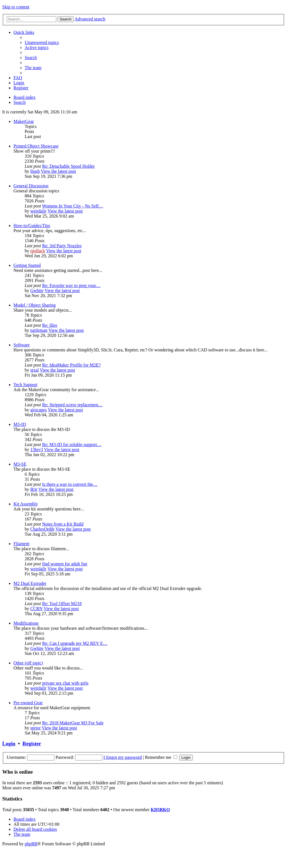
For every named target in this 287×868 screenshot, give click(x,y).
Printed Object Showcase (36, 146)
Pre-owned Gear (28, 703)
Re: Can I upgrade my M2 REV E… (75, 643)
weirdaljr (38, 211)
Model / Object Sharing (35, 305)
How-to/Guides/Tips (32, 226)
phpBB (31, 844)
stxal (34, 370)
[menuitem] (42, 42)
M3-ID (20, 424)
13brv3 (37, 450)
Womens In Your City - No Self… (73, 206)
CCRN (36, 609)
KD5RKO (160, 810)
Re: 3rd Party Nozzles (62, 246)
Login (9, 744)
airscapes (39, 410)
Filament (21, 544)
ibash (35, 171)
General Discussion (31, 186)
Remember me (161, 757)
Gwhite (37, 290)
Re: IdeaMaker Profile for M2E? (71, 365)
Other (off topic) (28, 663)
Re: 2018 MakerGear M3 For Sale (73, 723)
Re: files (50, 325)
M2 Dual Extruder (30, 583)
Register (32, 744)
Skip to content (16, 7)
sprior (35, 728)
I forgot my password (123, 757)
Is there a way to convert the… (70, 484)
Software (22, 345)
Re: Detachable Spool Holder (68, 166)
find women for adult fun (65, 564)
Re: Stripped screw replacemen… (72, 405)
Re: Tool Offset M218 (62, 604)
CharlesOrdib (42, 529)
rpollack (38, 251)
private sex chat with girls (65, 683)
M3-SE (20, 464)
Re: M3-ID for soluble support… (72, 445)
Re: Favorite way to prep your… (71, 285)
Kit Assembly (26, 504)
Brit (34, 489)
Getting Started (27, 265)
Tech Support (26, 385)
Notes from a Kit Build (63, 524)
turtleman (39, 330)
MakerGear (24, 121)
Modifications (26, 623)
